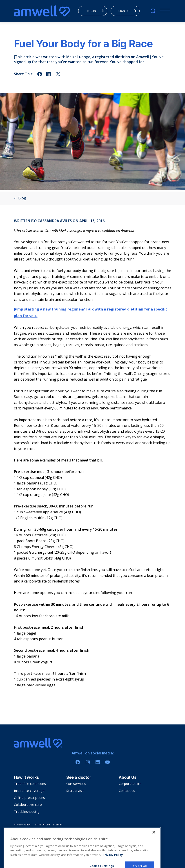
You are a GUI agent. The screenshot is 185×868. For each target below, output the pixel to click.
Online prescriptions (29, 797)
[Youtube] (107, 762)
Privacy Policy (22, 824)
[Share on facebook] (40, 74)
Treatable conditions (30, 783)
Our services (76, 783)
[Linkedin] (98, 762)
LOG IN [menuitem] (97, 11)
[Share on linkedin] (49, 74)
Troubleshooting (27, 811)
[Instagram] (88, 762)
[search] (153, 11)
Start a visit (75, 790)
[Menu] (164, 11)
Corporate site (130, 783)
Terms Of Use (42, 824)
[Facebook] (78, 762)
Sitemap (58, 824)
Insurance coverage (29, 790)
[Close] (154, 851)
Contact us (127, 790)
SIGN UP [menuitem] (129, 11)
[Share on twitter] (58, 74)
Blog (20, 198)
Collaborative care (28, 804)
